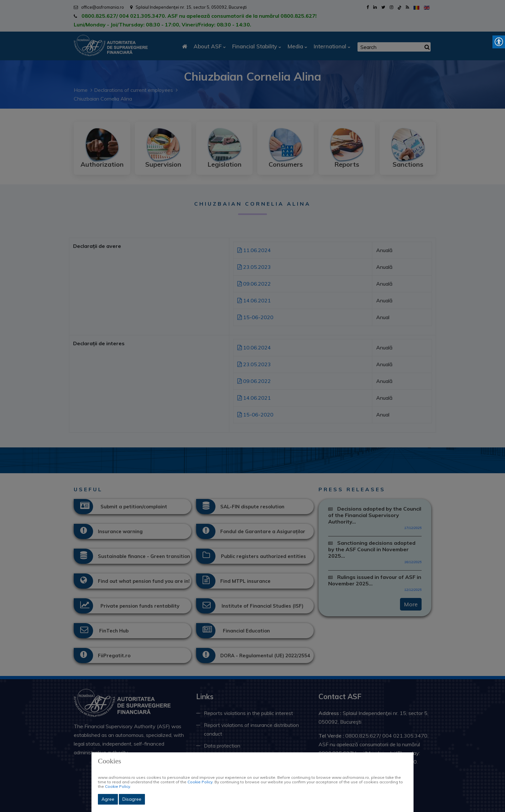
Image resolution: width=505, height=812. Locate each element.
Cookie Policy (200, 782)
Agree (108, 799)
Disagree (132, 799)
